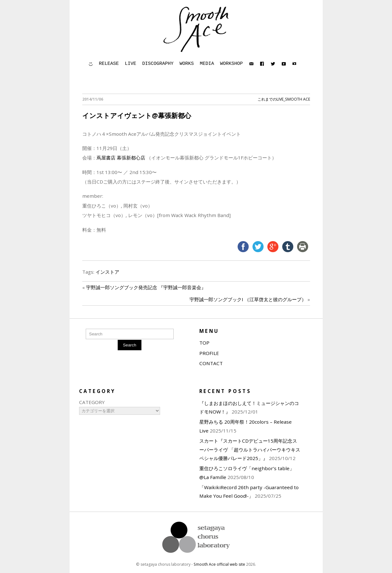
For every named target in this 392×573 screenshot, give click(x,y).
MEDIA (207, 64)
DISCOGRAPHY (158, 64)
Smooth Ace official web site (219, 564)
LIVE (131, 64)
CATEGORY (92, 402)
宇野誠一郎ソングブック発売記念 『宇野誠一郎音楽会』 (146, 287)
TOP (204, 343)
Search (129, 345)
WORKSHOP (232, 64)
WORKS (187, 64)
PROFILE (209, 353)
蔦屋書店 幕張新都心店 (121, 158)
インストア (107, 272)
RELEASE (109, 64)
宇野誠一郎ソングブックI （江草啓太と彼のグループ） (248, 299)
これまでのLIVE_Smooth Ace (284, 99)
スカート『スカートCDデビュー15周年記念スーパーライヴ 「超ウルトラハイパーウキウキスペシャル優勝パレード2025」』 (250, 449)
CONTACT (211, 363)
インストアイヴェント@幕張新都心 (137, 115)
